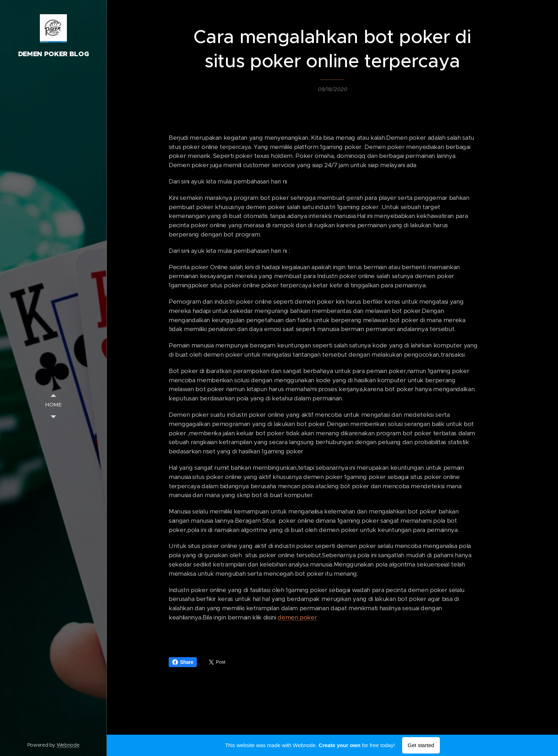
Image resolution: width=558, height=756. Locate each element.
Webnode (68, 745)
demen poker (297, 617)
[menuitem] (53, 404)
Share (183, 662)
